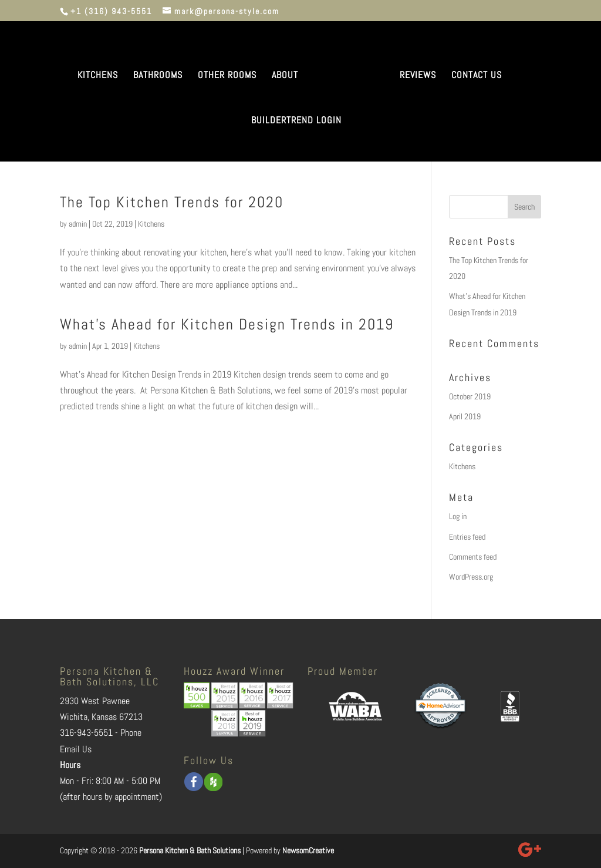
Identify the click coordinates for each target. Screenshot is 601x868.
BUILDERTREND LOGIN (296, 121)
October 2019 (470, 396)
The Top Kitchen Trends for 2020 (172, 202)
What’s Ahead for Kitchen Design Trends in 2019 (227, 324)
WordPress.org (471, 577)
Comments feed (473, 557)
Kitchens (151, 224)
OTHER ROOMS (227, 76)
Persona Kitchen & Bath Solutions (190, 850)
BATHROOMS (158, 76)
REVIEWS (418, 76)
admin (78, 224)
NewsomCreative (308, 850)
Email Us (76, 749)
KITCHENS (98, 76)
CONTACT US (477, 76)
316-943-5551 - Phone (101, 733)
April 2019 (465, 416)
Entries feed (467, 537)
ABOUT (285, 76)
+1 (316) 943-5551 (111, 11)
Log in (458, 516)
